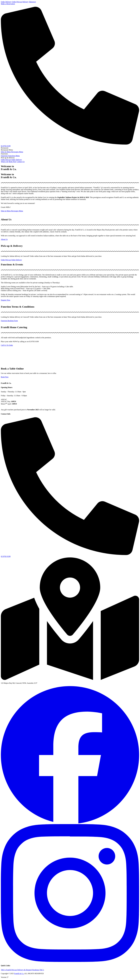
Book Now (12, 162)
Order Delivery (6, 2)
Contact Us (21, 162)
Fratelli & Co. (19, 974)
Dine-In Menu (6, 152)
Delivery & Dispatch (25, 970)
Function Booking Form (9, 321)
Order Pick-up (17, 2)
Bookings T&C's (38, 970)
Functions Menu (14, 156)
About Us (4, 239)
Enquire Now (6, 300)
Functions (4, 156)
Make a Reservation (8, 4)
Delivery (25, 2)
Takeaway (32, 2)
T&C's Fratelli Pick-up (9, 970)
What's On (5, 162)
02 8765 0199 (6, 146)
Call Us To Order (7, 345)
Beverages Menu (17, 152)
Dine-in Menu (6, 211)
